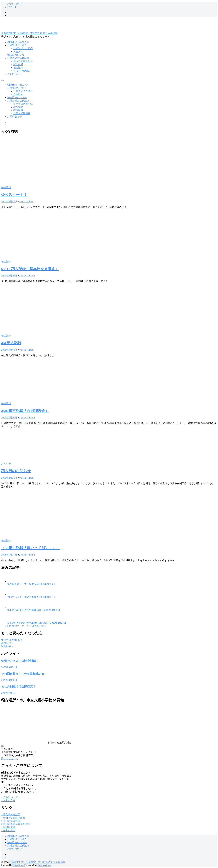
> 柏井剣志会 (8, 830)
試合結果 (18, 64)
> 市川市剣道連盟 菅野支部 (16, 824)
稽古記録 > (7, 643)
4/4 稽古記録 (11, 343)
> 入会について (9, 797)
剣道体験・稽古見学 (18, 42)
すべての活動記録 (23, 61)
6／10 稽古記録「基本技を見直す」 (30, 269)
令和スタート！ (14, 195)
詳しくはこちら (10, 759)
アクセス (12, 7)
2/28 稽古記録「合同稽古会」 (25, 411)
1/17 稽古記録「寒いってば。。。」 (31, 548)
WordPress (19, 865)
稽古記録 (18, 68)
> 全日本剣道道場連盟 (13, 818)
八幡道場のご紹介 (17, 45)
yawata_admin (26, 202)
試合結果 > (7, 646)
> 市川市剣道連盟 (11, 821)
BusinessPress (44, 865)
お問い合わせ (15, 4)
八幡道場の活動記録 (18, 58)
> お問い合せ (8, 800)
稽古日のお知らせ (16, 471)
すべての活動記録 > (12, 640)
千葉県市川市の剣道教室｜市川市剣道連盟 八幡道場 (29, 33)
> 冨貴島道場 (8, 827)
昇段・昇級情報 (22, 71)
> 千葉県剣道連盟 (11, 815)
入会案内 (18, 52)
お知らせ (6, 464)
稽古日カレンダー (17, 55)
